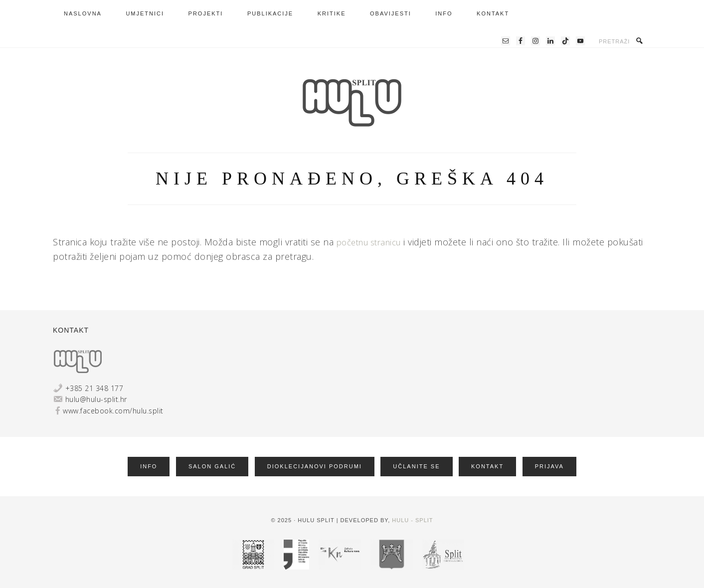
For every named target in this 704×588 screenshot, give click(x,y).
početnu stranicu (373, 242)
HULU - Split (412, 519)
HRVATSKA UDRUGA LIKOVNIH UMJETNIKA (352, 103)
